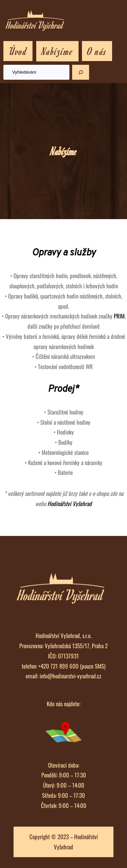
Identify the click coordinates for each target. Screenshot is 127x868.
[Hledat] (81, 72)
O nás (97, 51)
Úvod (18, 51)
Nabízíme (57, 51)
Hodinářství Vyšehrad (70, 504)
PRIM (119, 316)
